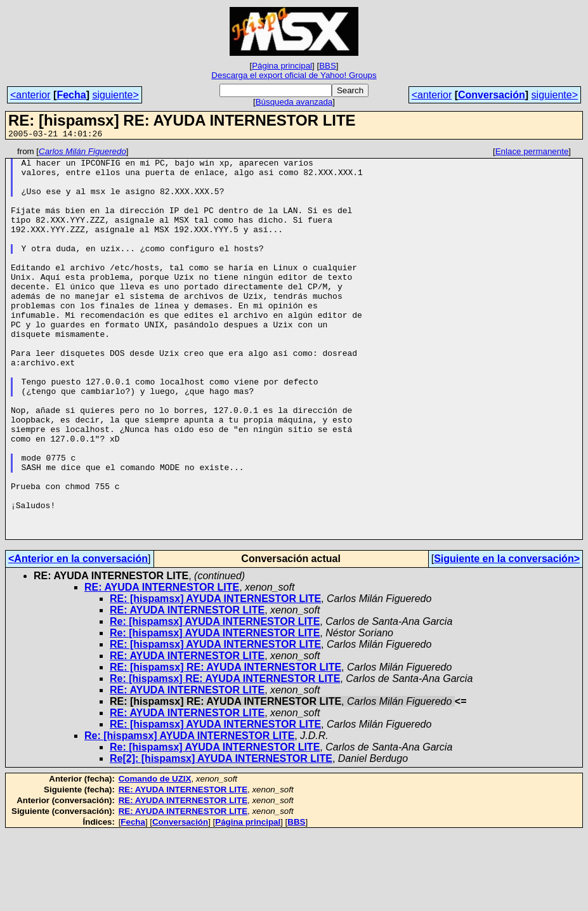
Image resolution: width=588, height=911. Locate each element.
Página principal (282, 66)
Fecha (71, 95)
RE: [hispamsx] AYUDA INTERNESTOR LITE (215, 677)
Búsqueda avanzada (294, 102)
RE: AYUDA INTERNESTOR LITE (162, 665)
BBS (328, 66)
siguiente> (115, 95)
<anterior (30, 95)
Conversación (492, 95)
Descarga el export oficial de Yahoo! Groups (294, 75)
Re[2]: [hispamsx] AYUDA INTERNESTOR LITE (221, 836)
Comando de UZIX (155, 857)
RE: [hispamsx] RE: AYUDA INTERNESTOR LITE (225, 745)
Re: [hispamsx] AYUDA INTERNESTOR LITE (215, 699)
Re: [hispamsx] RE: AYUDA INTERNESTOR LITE (225, 757)
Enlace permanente (532, 153)
